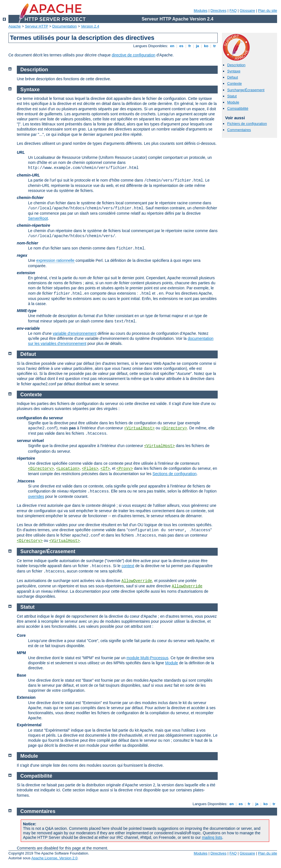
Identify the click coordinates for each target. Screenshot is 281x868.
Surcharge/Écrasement (246, 90)
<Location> (68, 469)
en (172, 46)
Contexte (234, 83)
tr (215, 46)
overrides (36, 496)
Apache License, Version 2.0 (54, 858)
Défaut (233, 77)
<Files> (90, 469)
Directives (218, 11)
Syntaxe (234, 71)
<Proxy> (125, 469)
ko (206, 46)
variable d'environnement (75, 333)
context (128, 566)
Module (233, 102)
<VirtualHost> (139, 428)
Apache (15, 26)
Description (236, 65)
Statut (232, 96)
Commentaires (239, 130)
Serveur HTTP (37, 26)
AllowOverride (137, 581)
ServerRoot (38, 218)
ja (198, 46)
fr (190, 46)
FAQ (233, 11)
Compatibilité (238, 108)
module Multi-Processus (148, 658)
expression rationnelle (55, 260)
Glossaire (248, 11)
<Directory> (174, 428)
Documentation (65, 26)
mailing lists (212, 837)
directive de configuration (134, 55)
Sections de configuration (174, 474)
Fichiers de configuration (247, 124)
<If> (105, 469)
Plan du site (268, 11)
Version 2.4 (90, 26)
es (181, 46)
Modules (200, 11)
